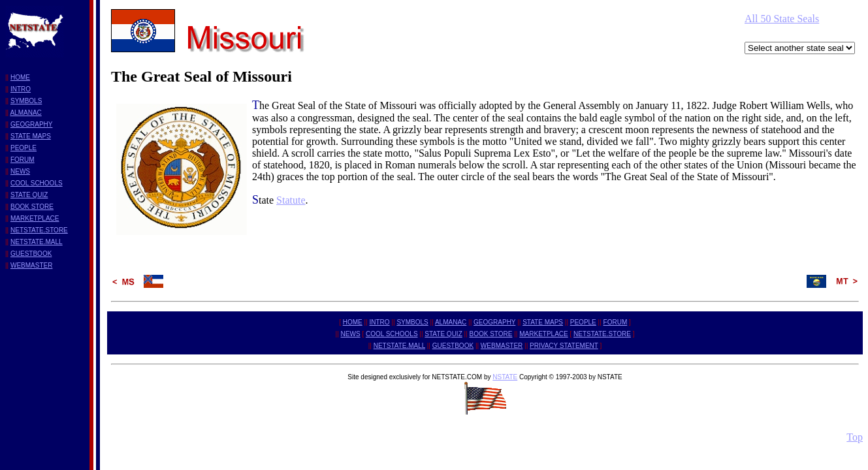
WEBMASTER (31, 265)
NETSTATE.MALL (37, 242)
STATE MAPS (31, 136)
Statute (291, 200)
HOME (20, 77)
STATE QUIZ (29, 195)
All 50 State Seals (782, 19)
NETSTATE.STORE (39, 230)
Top (855, 437)
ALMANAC (25, 113)
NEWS (20, 171)
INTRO (21, 89)
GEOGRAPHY (31, 124)
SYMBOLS (26, 101)
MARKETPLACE (35, 218)
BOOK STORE (32, 207)
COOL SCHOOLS (37, 183)
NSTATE (505, 377)
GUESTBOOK (31, 254)
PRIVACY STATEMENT (564, 346)
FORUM (23, 160)
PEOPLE (24, 148)
